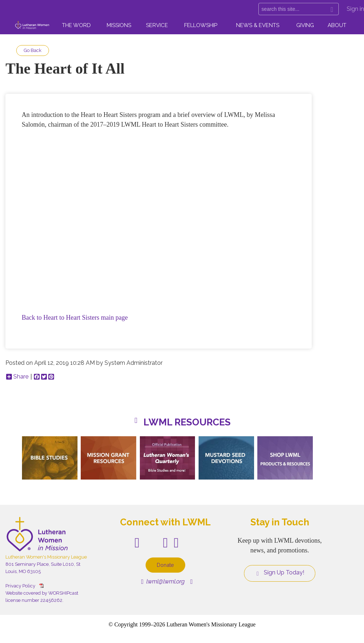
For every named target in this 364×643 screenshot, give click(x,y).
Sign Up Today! (280, 573)
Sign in (355, 9)
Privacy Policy (20, 586)
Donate (165, 565)
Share (17, 377)
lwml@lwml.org (163, 581)
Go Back (33, 50)
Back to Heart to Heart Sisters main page (75, 318)
